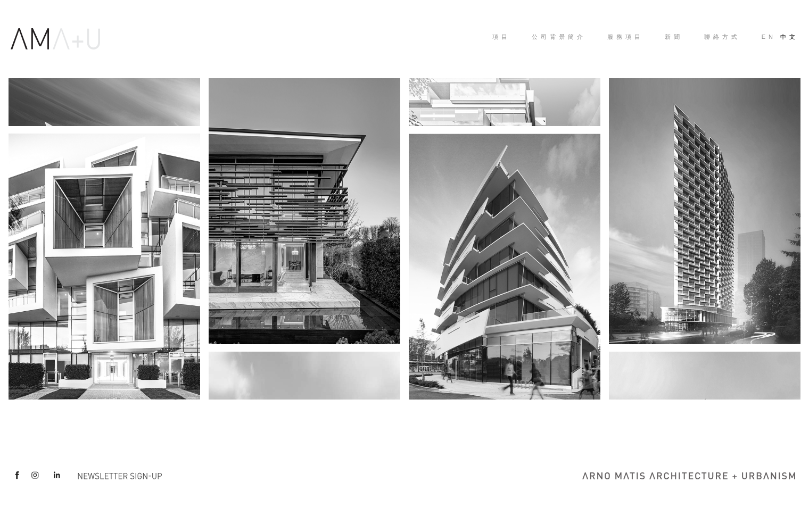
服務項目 (625, 37)
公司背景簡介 (559, 37)
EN (769, 37)
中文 (789, 37)
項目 (501, 37)
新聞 (674, 37)
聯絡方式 (722, 37)
